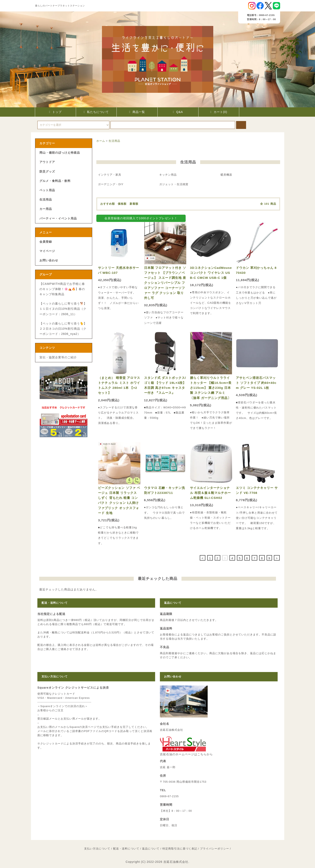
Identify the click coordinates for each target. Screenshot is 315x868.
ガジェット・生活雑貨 (174, 184)
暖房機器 (226, 175)
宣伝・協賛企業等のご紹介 (58, 357)
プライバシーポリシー (214, 849)
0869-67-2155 (169, 796)
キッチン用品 (168, 175)
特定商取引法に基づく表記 (180, 849)
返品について (151, 849)
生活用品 (114, 141)
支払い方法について (97, 849)
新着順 (134, 204)
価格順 (122, 204)
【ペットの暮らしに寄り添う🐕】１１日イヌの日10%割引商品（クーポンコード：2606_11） (63, 309)
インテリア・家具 (110, 175)
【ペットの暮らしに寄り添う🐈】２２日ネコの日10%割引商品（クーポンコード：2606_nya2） (63, 329)
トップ (55, 112)
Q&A (178, 112)
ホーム (101, 141)
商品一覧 (137, 112)
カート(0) (219, 112)
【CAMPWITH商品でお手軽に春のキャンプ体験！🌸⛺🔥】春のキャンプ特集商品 (62, 289)
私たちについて (96, 112)
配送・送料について (126, 849)
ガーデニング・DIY (111, 184)
